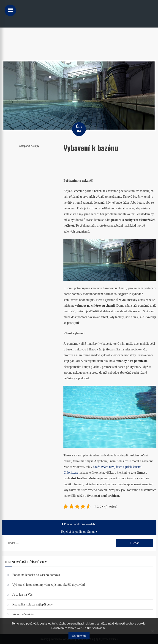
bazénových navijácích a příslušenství (117, 467)
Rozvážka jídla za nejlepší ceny (33, 604)
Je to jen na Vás (22, 595)
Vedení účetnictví (24, 614)
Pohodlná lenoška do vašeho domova (36, 575)
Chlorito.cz (71, 473)
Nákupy (35, 146)
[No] (152, 631)
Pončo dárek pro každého (80, 524)
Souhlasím (79, 636)
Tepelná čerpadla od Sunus (78, 532)
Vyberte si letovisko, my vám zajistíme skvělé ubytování (49, 585)
